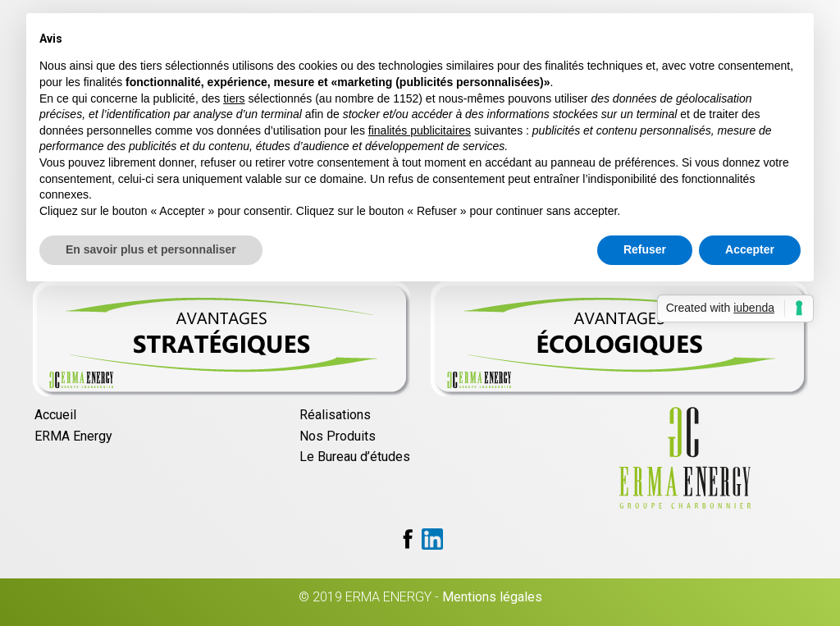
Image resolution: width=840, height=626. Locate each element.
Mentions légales (492, 597)
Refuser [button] (645, 249)
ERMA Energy (73, 436)
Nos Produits (338, 436)
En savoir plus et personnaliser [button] (151, 249)
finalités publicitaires (420, 130)
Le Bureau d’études (355, 457)
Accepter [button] (750, 249)
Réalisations (335, 415)
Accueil (55, 415)
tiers (234, 98)
